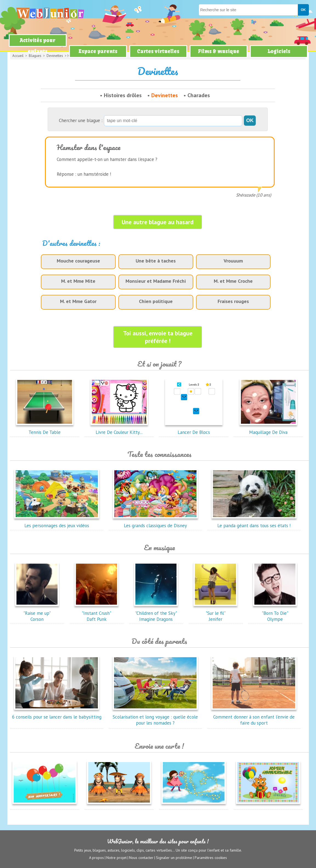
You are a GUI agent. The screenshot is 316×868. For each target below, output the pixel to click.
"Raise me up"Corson (37, 613)
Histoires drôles (123, 95)
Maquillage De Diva (268, 429)
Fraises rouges (233, 301)
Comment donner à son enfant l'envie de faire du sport (254, 717)
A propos (96, 857)
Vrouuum (233, 261)
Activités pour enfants (38, 46)
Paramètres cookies (211, 857)
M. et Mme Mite (78, 281)
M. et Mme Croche (233, 281)
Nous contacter (141, 857)
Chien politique (156, 301)
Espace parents (98, 51)
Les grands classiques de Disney (155, 523)
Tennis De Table (45, 429)
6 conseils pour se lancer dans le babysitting (57, 714)
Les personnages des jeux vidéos (57, 523)
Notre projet (116, 857)
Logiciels (279, 51)
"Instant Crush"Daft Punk (96, 613)
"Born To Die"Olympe (275, 613)
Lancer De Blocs (194, 429)
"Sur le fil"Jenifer (215, 613)
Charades (199, 95)
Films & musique (219, 51)
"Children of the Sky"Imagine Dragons (156, 613)
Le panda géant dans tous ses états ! (254, 523)
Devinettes (165, 95)
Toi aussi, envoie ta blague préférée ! (158, 337)
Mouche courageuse (78, 261)
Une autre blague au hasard (158, 222)
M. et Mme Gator (78, 301)
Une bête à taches (156, 261)
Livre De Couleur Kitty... (119, 429)
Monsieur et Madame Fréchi (156, 281)
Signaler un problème (174, 857)
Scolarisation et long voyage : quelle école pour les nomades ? (155, 717)
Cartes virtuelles (158, 51)
